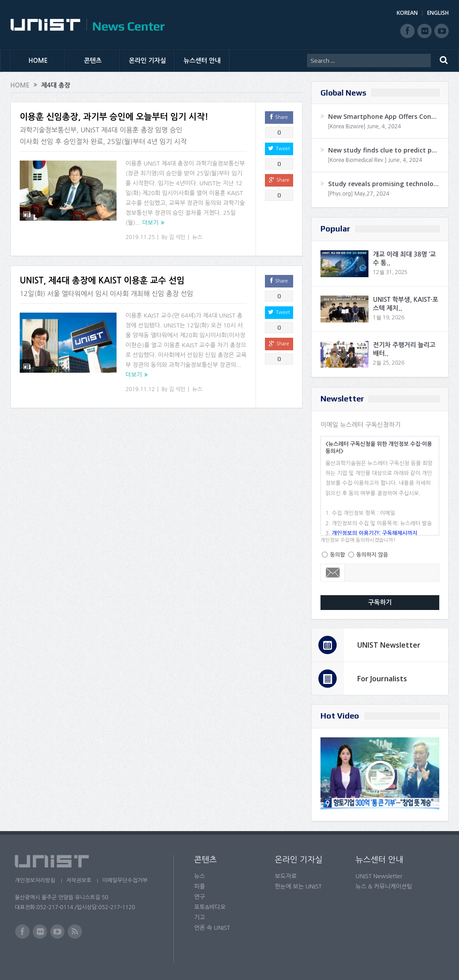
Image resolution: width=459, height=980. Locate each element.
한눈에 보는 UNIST (298, 886)
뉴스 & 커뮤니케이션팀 (384, 886)
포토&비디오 (210, 907)
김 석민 (177, 237)
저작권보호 (79, 880)
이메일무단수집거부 (126, 880)
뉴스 (197, 237)
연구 (199, 897)
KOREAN (407, 13)
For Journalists (382, 679)
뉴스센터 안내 (202, 61)
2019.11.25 (140, 237)
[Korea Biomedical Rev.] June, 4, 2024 (375, 160)
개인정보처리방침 (35, 880)
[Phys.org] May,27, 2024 (358, 194)
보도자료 (286, 876)
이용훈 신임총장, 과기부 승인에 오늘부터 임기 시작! (114, 117)
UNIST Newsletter (389, 645)
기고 (199, 917)
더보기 (150, 223)
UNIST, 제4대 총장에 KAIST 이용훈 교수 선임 (102, 281)
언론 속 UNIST (212, 928)
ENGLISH (438, 13)
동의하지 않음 (372, 555)
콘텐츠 (93, 61)
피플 (199, 886)
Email (333, 573)
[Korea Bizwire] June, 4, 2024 (364, 126)
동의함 (338, 555)
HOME (38, 61)
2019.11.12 (140, 389)
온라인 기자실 (148, 61)
